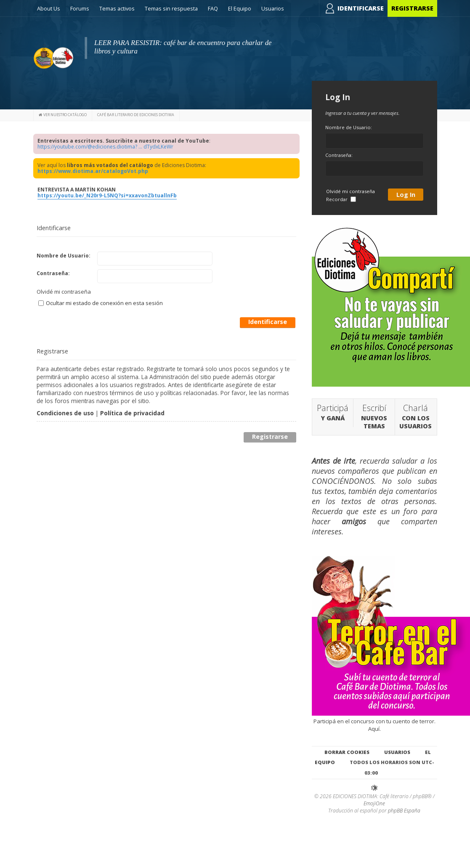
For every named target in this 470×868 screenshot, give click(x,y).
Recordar (341, 199)
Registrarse (412, 8)
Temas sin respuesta (171, 8)
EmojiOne (374, 803)
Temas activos (117, 8)
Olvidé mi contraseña (64, 292)
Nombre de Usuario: (64, 256)
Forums (80, 8)
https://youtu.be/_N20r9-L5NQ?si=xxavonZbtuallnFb (107, 195)
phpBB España (404, 811)
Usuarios (273, 8)
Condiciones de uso (65, 413)
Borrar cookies (347, 752)
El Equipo (240, 8)
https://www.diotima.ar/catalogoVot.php (93, 171)
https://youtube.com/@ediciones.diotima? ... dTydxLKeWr (105, 147)
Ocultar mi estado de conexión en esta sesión (101, 303)
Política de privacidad (132, 413)
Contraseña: (53, 273)
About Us (49, 8)
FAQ (213, 8)
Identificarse (361, 8)
